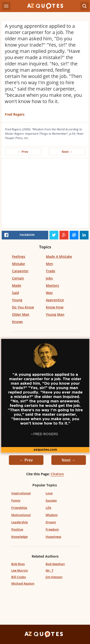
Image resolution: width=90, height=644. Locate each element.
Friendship (19, 508)
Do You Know (23, 307)
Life (48, 508)
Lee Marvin (20, 570)
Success (51, 500)
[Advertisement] (45, 194)
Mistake (18, 264)
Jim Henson (54, 577)
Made (17, 285)
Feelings (19, 256)
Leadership (20, 522)
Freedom (52, 529)
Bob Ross (18, 564)
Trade (51, 271)
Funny (16, 500)
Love (49, 493)
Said (15, 293)
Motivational (21, 515)
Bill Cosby (19, 577)
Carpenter (20, 271)
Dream (51, 522)
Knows (17, 322)
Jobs (49, 278)
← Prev (23, 152)
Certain (18, 278)
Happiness (53, 537)
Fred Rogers (15, 114)
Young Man (55, 314)
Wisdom (52, 515)
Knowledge (19, 537)
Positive (17, 529)
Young (17, 300)
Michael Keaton (23, 583)
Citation (57, 474)
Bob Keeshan (55, 564)
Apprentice (55, 300)
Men (49, 264)
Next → (67, 152)
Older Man (21, 314)
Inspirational (21, 493)
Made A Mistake (59, 256)
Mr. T (49, 570)
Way (49, 293)
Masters (52, 285)
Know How (55, 307)
